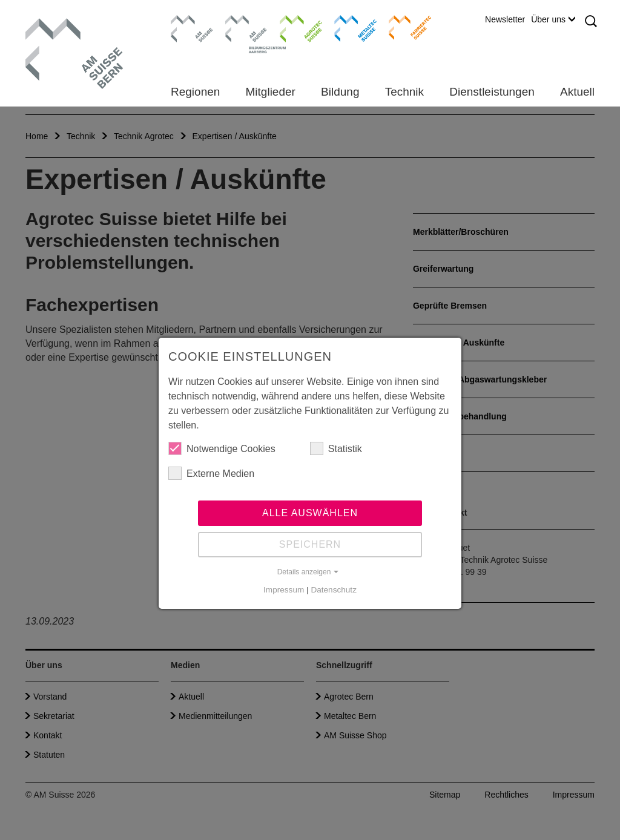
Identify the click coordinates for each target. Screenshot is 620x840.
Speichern (310, 544)
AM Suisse (188, 21)
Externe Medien (211, 473)
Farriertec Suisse (404, 27)
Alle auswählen (310, 513)
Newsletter (505, 19)
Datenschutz (334, 590)
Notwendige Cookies (222, 448)
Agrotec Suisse (292, 27)
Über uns (553, 19)
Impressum (284, 590)
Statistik (336, 448)
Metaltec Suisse (348, 27)
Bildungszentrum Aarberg (246, 27)
